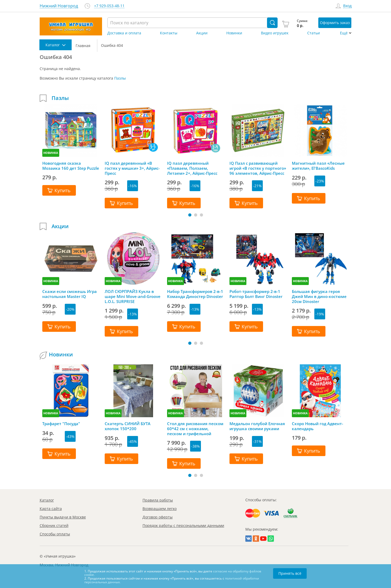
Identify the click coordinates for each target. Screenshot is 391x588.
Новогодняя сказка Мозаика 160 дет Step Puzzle (71, 166)
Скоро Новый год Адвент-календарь (318, 426)
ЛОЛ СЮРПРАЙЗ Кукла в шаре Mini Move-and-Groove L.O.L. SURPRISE (133, 296)
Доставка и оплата (124, 33)
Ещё (344, 33)
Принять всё (290, 573)
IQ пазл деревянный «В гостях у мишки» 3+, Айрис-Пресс (132, 168)
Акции (202, 33)
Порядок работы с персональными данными (183, 525)
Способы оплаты (55, 534)
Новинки (234, 33)
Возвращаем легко (160, 509)
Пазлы (120, 78)
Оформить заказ (335, 23)
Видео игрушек (275, 33)
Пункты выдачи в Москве (63, 517)
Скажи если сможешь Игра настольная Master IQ (70, 294)
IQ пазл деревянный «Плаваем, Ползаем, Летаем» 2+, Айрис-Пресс (192, 168)
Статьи (314, 33)
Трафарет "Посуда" (61, 424)
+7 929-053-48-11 (109, 6)
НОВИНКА (51, 153)
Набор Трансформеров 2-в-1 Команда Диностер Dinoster (195, 294)
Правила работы (158, 500)
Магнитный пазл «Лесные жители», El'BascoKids (318, 166)
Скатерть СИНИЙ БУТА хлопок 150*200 (128, 426)
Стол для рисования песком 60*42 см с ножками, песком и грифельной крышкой (195, 429)
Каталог (47, 500)
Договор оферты (158, 517)
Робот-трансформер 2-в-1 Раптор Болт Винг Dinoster (256, 294)
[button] (190, 215)
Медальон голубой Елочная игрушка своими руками (257, 426)
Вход (347, 6)
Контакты (169, 33)
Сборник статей (54, 525)
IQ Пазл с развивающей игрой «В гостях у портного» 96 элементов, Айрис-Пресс (258, 168)
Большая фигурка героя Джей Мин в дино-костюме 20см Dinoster (319, 296)
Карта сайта (51, 509)
